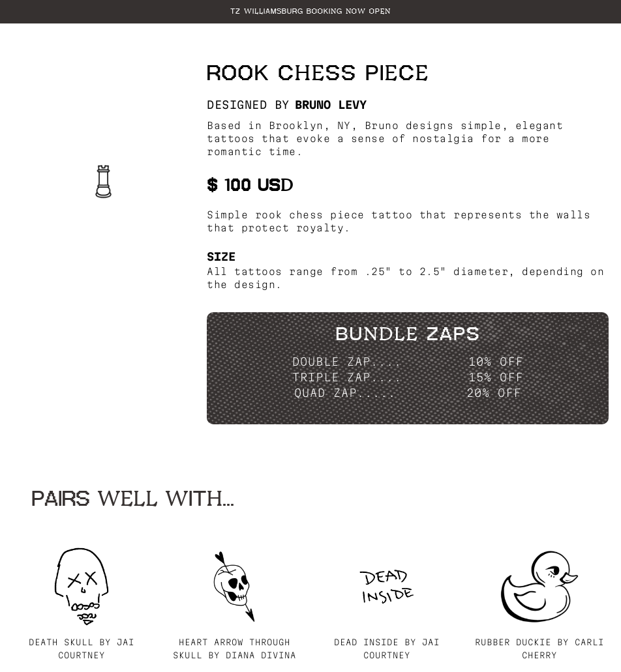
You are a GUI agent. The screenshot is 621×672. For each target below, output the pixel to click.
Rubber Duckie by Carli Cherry (539, 649)
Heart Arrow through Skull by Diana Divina (235, 649)
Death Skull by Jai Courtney (82, 649)
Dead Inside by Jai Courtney (387, 649)
